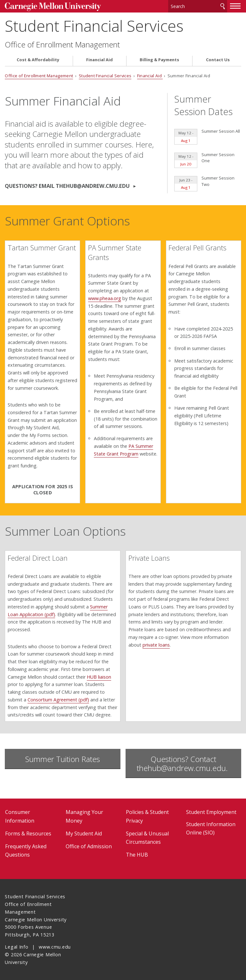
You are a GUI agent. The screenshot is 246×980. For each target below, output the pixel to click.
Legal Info (16, 947)
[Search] (198, 6)
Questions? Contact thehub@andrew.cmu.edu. (183, 763)
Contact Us (218, 60)
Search (223, 6)
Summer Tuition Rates (63, 759)
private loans (156, 645)
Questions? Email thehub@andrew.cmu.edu (68, 186)
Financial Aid (99, 60)
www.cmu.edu (55, 947)
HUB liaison (99, 677)
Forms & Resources (28, 833)
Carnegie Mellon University (53, 7)
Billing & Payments (159, 60)
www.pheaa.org (105, 298)
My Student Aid (84, 833)
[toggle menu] (235, 6)
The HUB (137, 855)
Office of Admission (89, 846)
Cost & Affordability (38, 60)
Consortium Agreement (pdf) (58, 700)
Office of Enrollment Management (62, 45)
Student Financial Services (94, 26)
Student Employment (211, 812)
